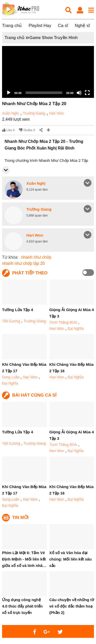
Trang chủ (12, 26)
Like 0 (8, 130)
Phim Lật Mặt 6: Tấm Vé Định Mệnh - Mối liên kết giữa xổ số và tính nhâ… (24, 559)
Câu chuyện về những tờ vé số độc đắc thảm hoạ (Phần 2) (72, 606)
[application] (48, 72)
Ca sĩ (63, 26)
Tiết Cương (11, 321)
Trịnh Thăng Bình (63, 322)
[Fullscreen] (87, 93)
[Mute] (79, 93)
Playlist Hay (40, 26)
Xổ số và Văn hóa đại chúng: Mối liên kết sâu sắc (71, 559)
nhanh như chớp (36, 257)
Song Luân (11, 377)
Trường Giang (34, 113)
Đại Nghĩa (76, 329)
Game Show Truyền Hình (54, 38)
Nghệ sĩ (82, 26)
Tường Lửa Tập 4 (18, 310)
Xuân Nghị (10, 113)
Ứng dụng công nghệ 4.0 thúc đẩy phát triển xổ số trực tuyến (22, 606)
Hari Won (57, 113)
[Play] (9, 93)
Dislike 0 (27, 130)
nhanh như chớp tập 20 (23, 263)
